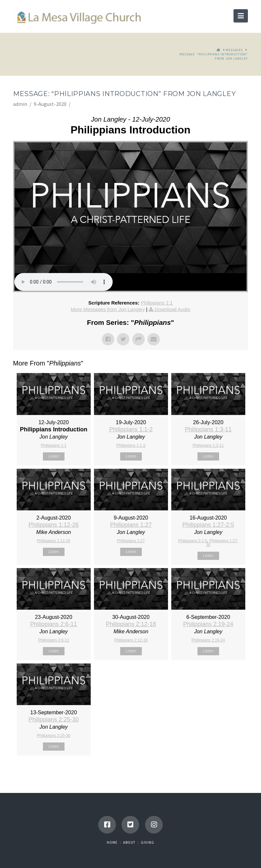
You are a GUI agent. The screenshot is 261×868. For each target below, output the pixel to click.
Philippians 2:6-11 (54, 624)
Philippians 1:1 (157, 303)
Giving (148, 842)
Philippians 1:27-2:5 (208, 525)
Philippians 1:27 (131, 525)
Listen (54, 456)
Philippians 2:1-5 (193, 541)
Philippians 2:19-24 (208, 624)
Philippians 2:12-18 (131, 624)
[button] (241, 16)
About (129, 842)
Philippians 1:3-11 (208, 429)
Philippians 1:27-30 (222, 543)
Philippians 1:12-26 (54, 525)
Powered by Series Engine (224, 772)
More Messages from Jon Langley (108, 309)
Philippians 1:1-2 (131, 429)
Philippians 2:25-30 (54, 720)
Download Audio (172, 309)
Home (112, 842)
